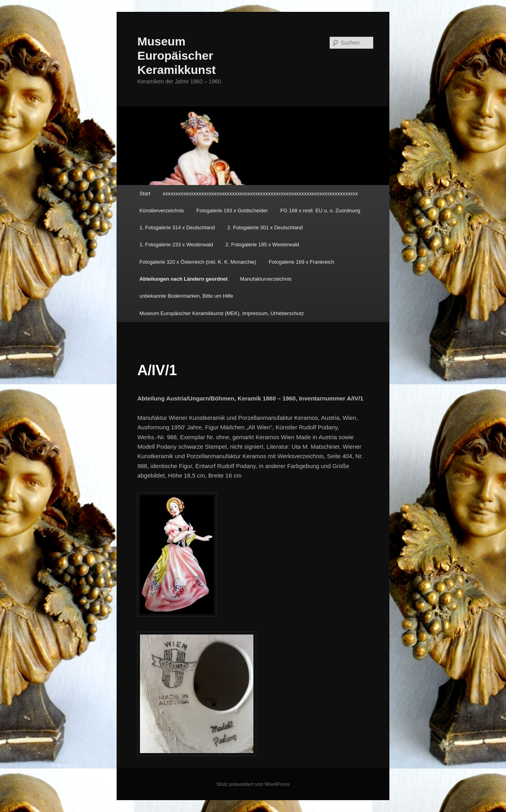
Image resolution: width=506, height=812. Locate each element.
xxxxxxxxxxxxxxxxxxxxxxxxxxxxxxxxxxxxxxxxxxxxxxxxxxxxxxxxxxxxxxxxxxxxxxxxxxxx (261, 194)
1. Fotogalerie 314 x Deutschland (177, 228)
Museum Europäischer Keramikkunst (176, 56)
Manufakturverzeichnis (266, 279)
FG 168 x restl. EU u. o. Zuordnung (320, 211)
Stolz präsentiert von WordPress (253, 784)
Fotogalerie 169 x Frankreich (301, 262)
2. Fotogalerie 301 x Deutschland (265, 228)
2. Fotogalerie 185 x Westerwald (262, 245)
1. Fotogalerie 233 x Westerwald (176, 245)
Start (145, 194)
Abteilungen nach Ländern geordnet (184, 279)
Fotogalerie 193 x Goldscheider (232, 211)
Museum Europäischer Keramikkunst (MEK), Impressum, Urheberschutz (222, 313)
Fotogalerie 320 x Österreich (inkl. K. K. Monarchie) (198, 262)
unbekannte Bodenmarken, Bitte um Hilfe (186, 296)
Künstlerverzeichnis (162, 211)
